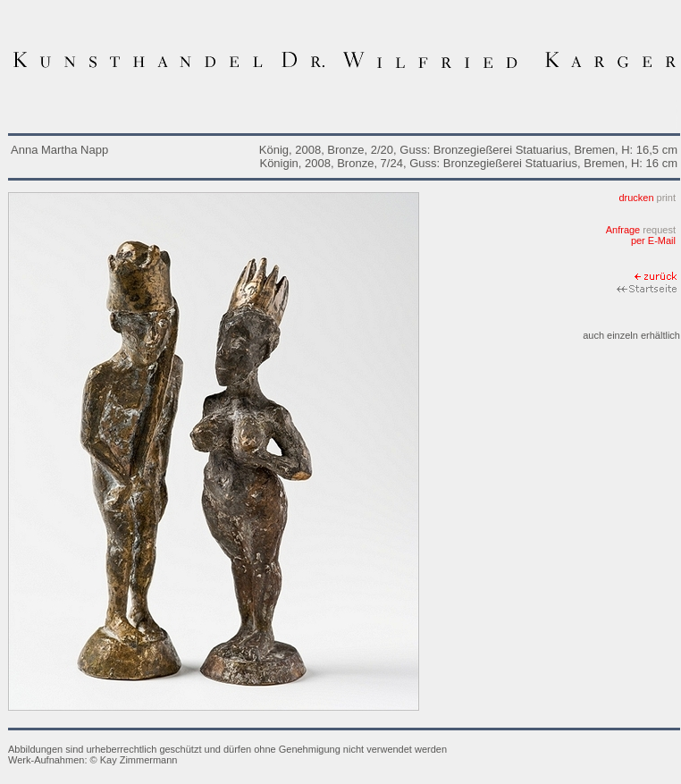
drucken (647, 198)
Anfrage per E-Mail (641, 235)
